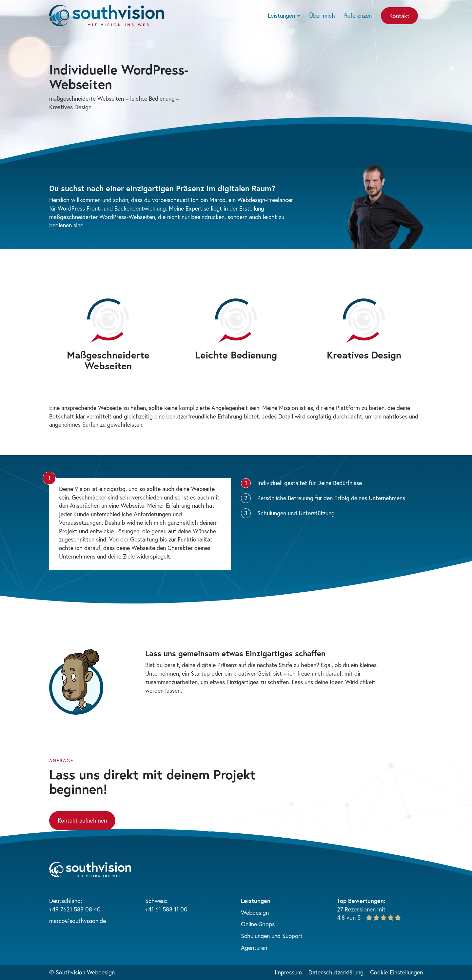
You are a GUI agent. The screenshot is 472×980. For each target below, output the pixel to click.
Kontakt (399, 16)
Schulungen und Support (272, 936)
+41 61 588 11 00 (166, 909)
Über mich (322, 15)
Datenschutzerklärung (336, 972)
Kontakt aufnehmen (82, 820)
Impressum (288, 972)
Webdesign (255, 912)
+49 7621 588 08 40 (75, 909)
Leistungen (284, 15)
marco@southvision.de (78, 921)
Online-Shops (258, 924)
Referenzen (358, 15)
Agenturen (254, 948)
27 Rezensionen (356, 909)
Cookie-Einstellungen (396, 972)
